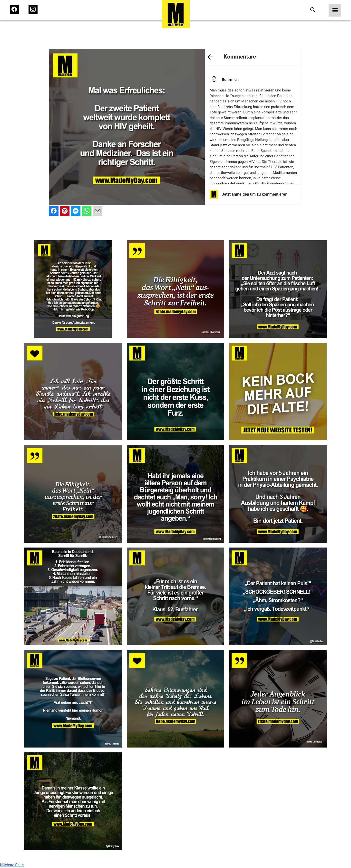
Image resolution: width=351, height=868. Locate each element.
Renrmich (230, 80)
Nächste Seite (12, 865)
